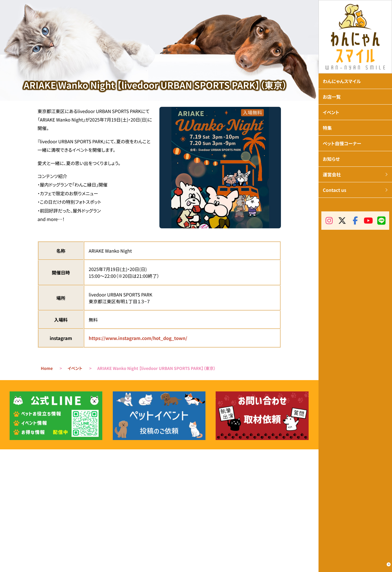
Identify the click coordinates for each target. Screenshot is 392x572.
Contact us (334, 190)
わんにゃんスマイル (342, 81)
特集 (327, 128)
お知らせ (331, 159)
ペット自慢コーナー (342, 143)
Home (47, 368)
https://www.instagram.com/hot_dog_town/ (138, 338)
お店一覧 (332, 97)
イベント (75, 368)
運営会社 (332, 174)
